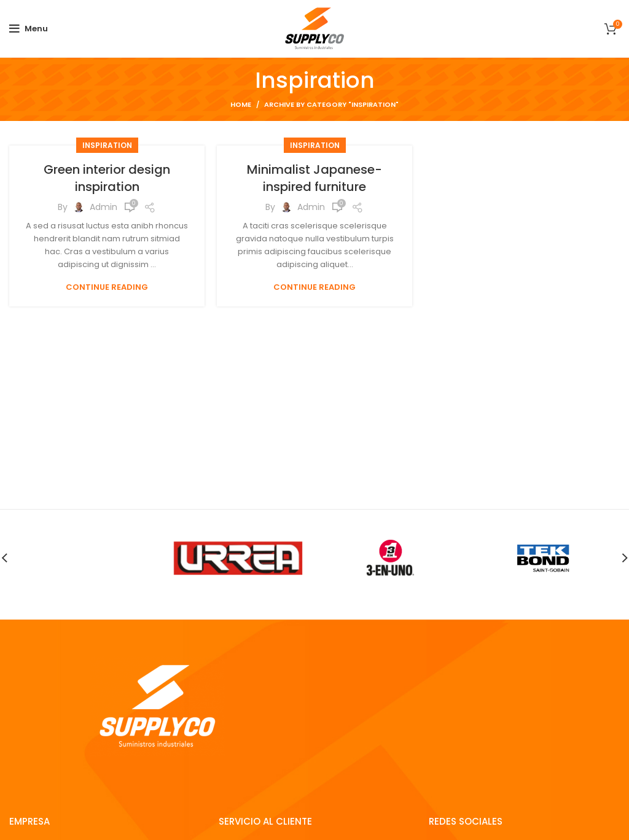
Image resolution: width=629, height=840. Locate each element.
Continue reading (107, 287)
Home (241, 104)
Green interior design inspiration (107, 178)
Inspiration (107, 145)
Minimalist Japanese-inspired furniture (314, 178)
